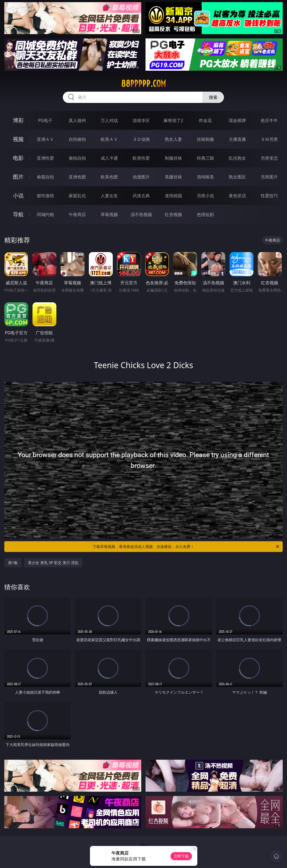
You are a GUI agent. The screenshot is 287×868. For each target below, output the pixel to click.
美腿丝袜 (173, 177)
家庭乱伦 (77, 196)
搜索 (213, 97)
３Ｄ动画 (141, 139)
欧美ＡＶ (109, 139)
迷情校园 (173, 196)
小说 (18, 196)
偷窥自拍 (45, 177)
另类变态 (269, 158)
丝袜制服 (205, 139)
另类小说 (205, 196)
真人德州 (77, 120)
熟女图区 (237, 177)
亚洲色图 (77, 177)
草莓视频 (109, 214)
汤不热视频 (141, 214)
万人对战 (109, 120)
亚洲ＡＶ (45, 139)
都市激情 (45, 196)
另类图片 (269, 177)
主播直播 (237, 139)
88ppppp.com (143, 84)
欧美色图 (109, 177)
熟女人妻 (173, 139)
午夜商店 (77, 214)
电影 (18, 158)
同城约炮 (45, 214)
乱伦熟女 (237, 158)
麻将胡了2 (173, 120)
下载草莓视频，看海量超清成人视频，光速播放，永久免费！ (186, 547)
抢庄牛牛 (269, 120)
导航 (18, 214)
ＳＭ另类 (269, 139)
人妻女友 (109, 196)
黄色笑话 (237, 196)
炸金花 (205, 120)
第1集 (13, 563)
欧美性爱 (141, 158)
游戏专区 (141, 120)
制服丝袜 (173, 158)
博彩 (18, 120)
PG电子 (45, 120)
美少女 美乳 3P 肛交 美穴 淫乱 (53, 563)
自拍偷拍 (77, 139)
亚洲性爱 (45, 158)
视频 (18, 139)
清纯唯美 (205, 177)
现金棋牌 (237, 120)
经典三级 (205, 158)
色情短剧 (205, 214)
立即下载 (181, 856)
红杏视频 (173, 214)
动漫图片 (141, 177)
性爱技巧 (269, 196)
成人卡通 (109, 158)
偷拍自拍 (77, 158)
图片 (18, 177)
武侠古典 (141, 196)
